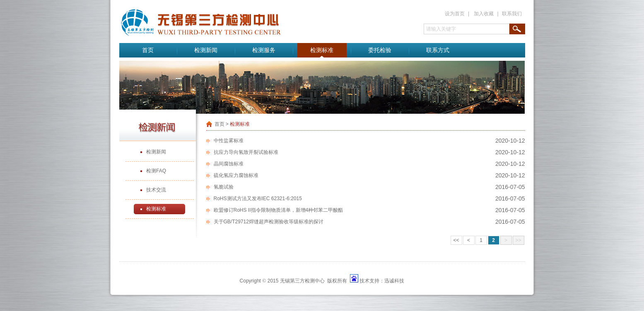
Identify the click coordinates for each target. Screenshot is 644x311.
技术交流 (156, 190)
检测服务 (264, 50)
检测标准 (322, 50)
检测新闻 (206, 50)
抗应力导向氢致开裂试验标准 (246, 152)
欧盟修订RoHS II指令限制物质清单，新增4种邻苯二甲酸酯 (279, 210)
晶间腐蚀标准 (229, 164)
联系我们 (512, 14)
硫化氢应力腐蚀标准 (236, 175)
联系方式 (438, 50)
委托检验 (380, 50)
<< (456, 240)
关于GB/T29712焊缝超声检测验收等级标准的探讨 (269, 222)
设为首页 (455, 14)
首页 (148, 50)
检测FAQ (156, 171)
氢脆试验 (224, 187)
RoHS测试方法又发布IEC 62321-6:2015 (258, 199)
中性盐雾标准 (229, 141)
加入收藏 (484, 14)
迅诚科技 (394, 281)
